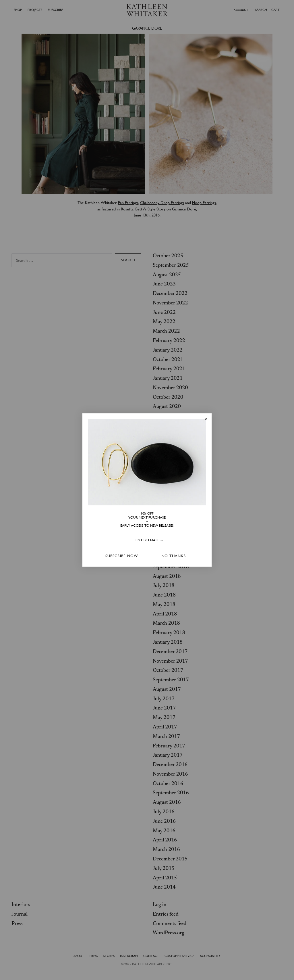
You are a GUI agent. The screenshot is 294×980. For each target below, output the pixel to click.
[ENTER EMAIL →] (150, 541)
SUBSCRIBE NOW (122, 556)
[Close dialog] (206, 419)
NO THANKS (174, 556)
